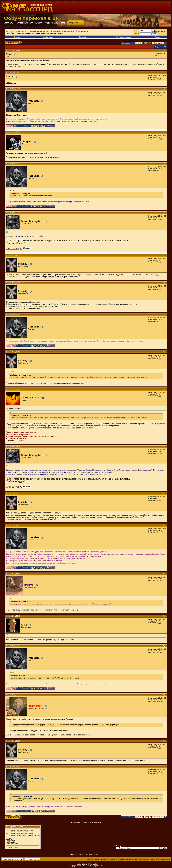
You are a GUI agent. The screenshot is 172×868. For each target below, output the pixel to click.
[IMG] (8, 842)
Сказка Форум (14, 249)
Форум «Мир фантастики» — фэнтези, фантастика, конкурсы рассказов (34, 31)
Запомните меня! (159, 31)
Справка (17, 37)
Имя (135, 31)
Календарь (83, 37)
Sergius (27, 141)
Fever (9, 54)
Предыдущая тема (79, 822)
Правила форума (12, 847)
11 (147, 43)
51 (150, 43)
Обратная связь (93, 859)
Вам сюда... (11, 83)
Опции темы (159, 47)
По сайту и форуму (82, 31)
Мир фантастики (68, 31)
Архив (135, 859)
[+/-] (156, 55)
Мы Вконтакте (144, 859)
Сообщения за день (123, 37)
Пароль (136, 34)
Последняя (159, 43)
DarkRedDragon (30, 398)
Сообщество (49, 37)
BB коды (9, 839)
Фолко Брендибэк (32, 221)
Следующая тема (93, 822)
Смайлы (9, 840)
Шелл (9, 76)
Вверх (167, 859)
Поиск (157, 37)
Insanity (23, 264)
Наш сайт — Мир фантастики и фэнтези (116, 859)
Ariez (24, 625)
